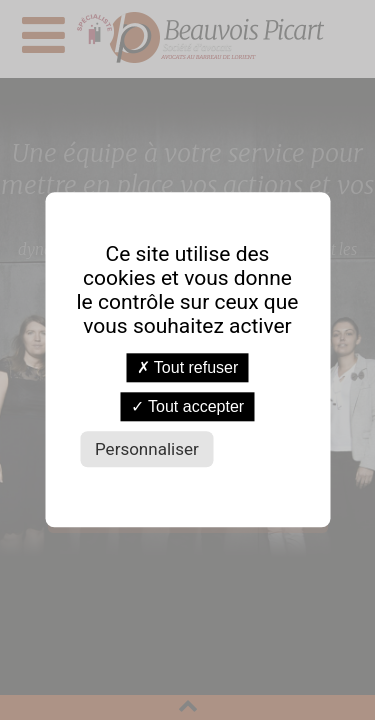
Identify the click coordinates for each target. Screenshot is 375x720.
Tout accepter (187, 407)
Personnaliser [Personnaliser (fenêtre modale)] (147, 450)
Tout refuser (188, 367)
